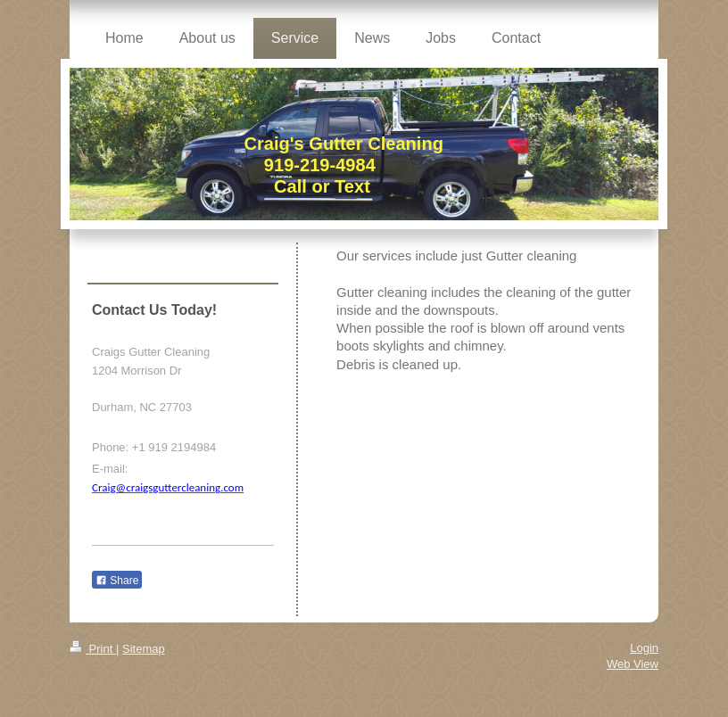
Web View (633, 664)
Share (117, 581)
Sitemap (144, 649)
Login (644, 648)
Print (93, 649)
